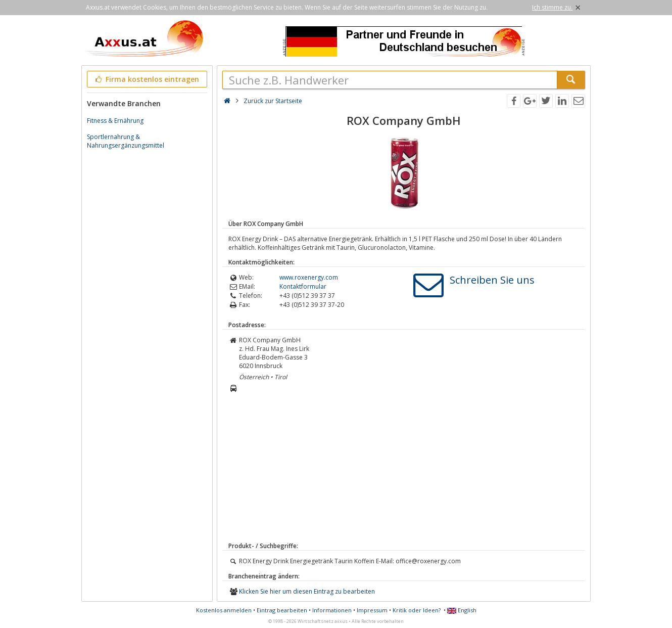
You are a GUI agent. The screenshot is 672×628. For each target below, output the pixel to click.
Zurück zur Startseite (273, 101)
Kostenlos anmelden (224, 610)
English (462, 610)
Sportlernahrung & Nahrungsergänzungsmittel (126, 141)
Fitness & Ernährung (115, 121)
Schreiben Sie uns (492, 280)
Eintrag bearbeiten (282, 610)
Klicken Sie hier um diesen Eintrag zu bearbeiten (307, 591)
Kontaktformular (303, 286)
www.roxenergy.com (309, 277)
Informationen (332, 610)
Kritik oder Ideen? (417, 610)
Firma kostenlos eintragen (146, 79)
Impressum (372, 610)
